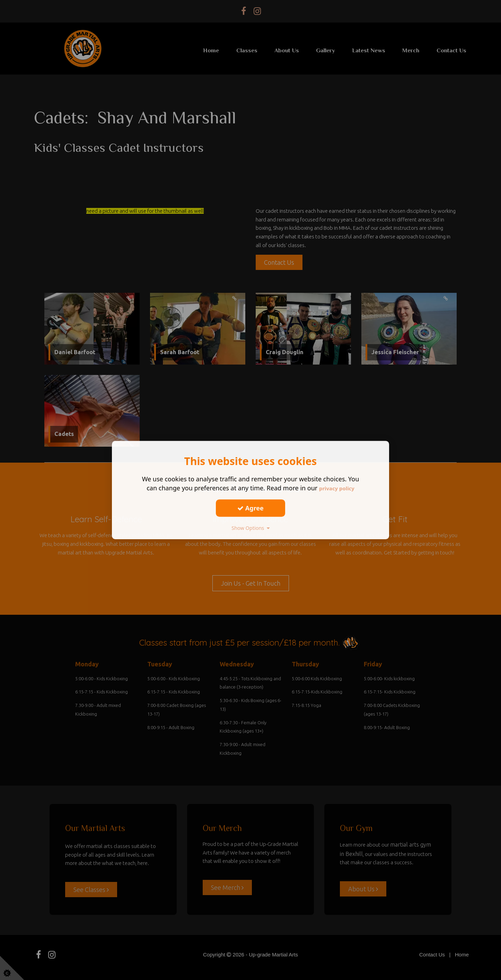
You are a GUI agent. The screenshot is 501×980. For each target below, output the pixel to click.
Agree (250, 508)
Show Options (250, 528)
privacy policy (337, 488)
